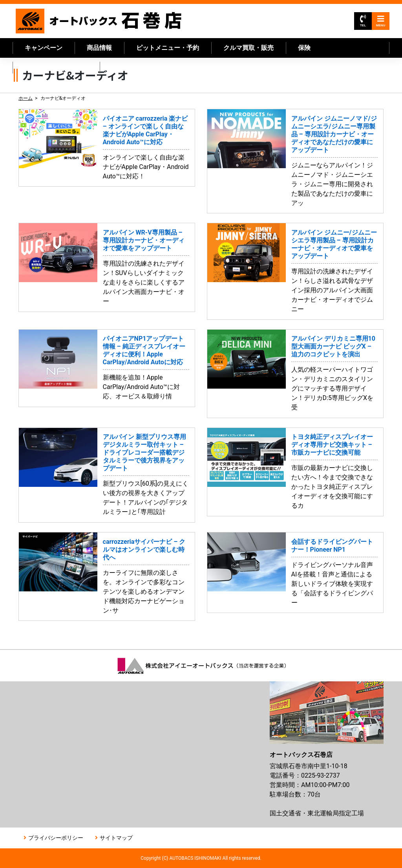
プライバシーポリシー (56, 838)
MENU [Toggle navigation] (381, 21)
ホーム (26, 98)
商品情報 (99, 48)
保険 (304, 48)
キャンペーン (44, 48)
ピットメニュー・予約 (168, 48)
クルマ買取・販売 (249, 48)
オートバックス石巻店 (99, 21)
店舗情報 (124, 67)
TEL (363, 21)
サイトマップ (116, 838)
